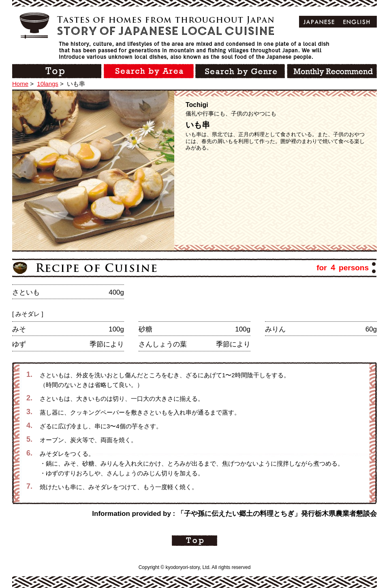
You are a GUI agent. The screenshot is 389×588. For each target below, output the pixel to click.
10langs (48, 84)
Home (20, 84)
